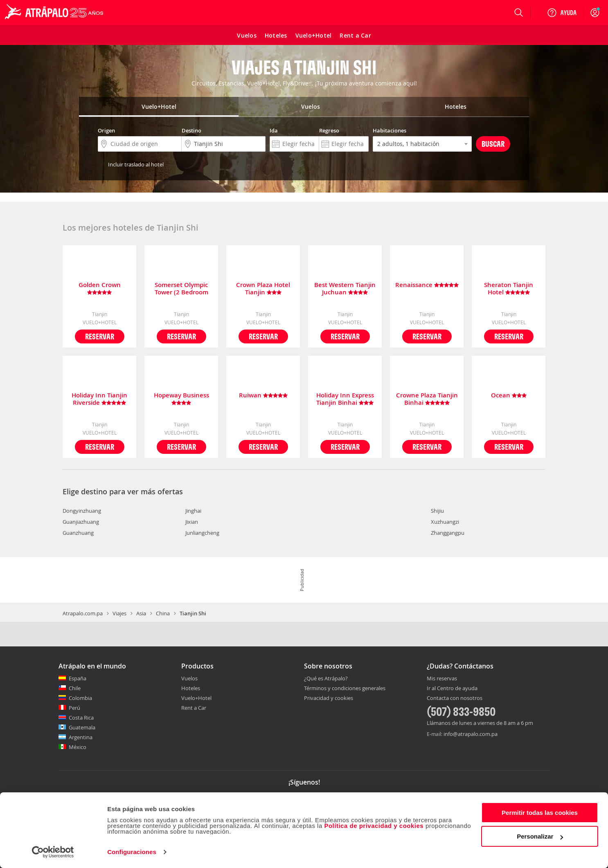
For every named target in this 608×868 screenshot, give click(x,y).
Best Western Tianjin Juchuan (345, 289)
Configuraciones (132, 852)
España (78, 678)
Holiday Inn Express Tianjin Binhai (345, 399)
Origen (106, 130)
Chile (75, 688)
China (163, 613)
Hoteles (191, 688)
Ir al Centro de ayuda (452, 689)
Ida (274, 130)
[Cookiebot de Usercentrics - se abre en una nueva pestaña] (53, 852)
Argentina (81, 737)
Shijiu (437, 511)
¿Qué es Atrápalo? (326, 678)
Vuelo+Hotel (196, 698)
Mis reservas (442, 679)
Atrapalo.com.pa (83, 613)
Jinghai (193, 511)
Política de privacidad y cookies (374, 826)
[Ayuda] (562, 13)
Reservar (100, 336)
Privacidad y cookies (329, 698)
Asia (141, 613)
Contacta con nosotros (455, 698)
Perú (74, 708)
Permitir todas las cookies (540, 813)
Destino (191, 130)
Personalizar (540, 836)
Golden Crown (100, 289)
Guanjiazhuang (81, 522)
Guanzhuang (78, 533)
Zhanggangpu (448, 533)
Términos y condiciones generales (345, 688)
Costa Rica (81, 718)
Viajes (119, 613)
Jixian (192, 522)
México (78, 747)
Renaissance (427, 285)
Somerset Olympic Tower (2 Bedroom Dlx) (181, 289)
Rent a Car (194, 708)
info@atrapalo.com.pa (471, 734)
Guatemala (82, 727)
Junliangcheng (202, 533)
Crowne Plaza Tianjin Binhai (427, 399)
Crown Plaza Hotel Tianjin (263, 289)
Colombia (80, 698)
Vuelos (189, 678)
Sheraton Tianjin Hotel (509, 289)
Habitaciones (390, 130)
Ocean (509, 396)
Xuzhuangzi (445, 522)
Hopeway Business (181, 399)
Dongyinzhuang (82, 511)
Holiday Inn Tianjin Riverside (99, 399)
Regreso (329, 130)
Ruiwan (263, 396)
